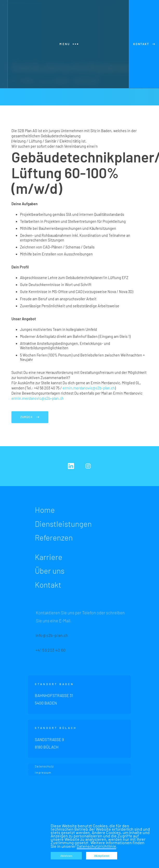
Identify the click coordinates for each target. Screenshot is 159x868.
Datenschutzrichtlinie (96, 846)
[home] (4, 44)
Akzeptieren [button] (102, 856)
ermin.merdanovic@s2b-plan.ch (89, 388)
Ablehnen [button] (66, 856)
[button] (68, 44)
